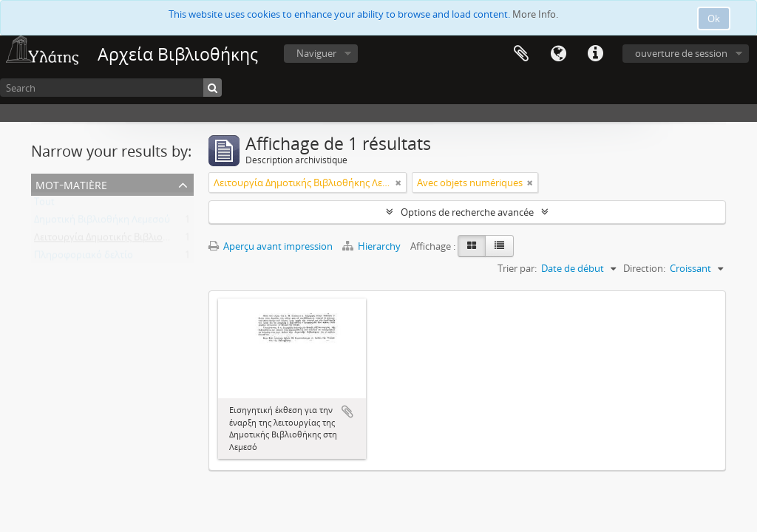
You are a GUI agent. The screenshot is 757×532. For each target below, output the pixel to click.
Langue (558, 54)
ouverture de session (681, 53)
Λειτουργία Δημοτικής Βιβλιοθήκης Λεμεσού (132, 240)
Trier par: (517, 268)
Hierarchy (373, 246)
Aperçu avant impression (271, 246)
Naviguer (316, 53)
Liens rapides (595, 54)
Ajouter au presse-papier (347, 412)
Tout (44, 205)
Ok (714, 18)
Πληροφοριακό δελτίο (84, 258)
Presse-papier (521, 54)
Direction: (644, 268)
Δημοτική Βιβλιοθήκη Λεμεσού (102, 222)
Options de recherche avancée (467, 212)
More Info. (535, 14)
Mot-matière (71, 184)
